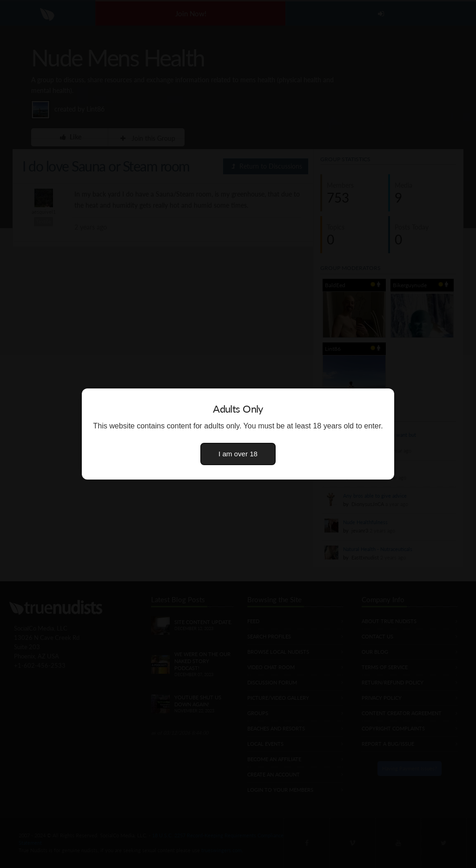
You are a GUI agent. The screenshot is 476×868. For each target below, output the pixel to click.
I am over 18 (238, 454)
